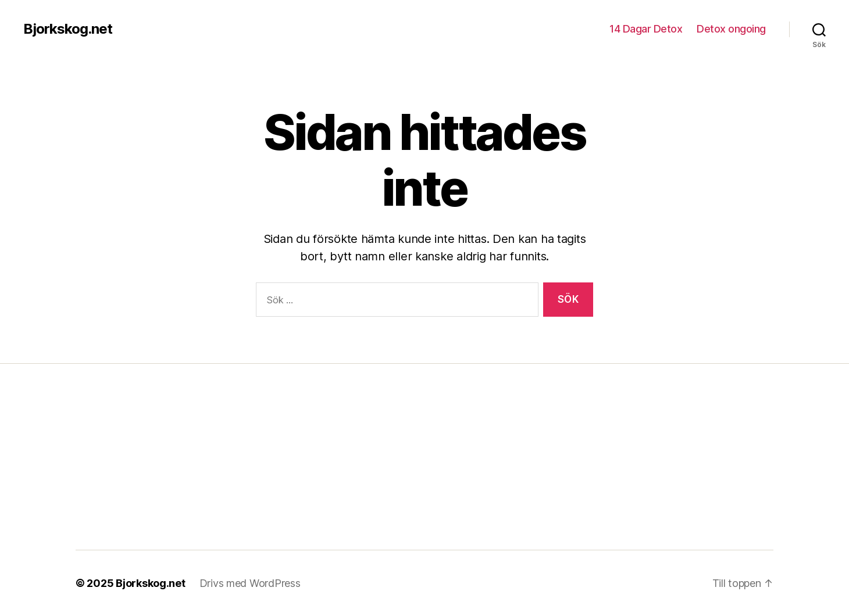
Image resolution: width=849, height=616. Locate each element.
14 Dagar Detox (646, 29)
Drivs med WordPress (250, 583)
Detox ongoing (731, 29)
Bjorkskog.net (68, 29)
